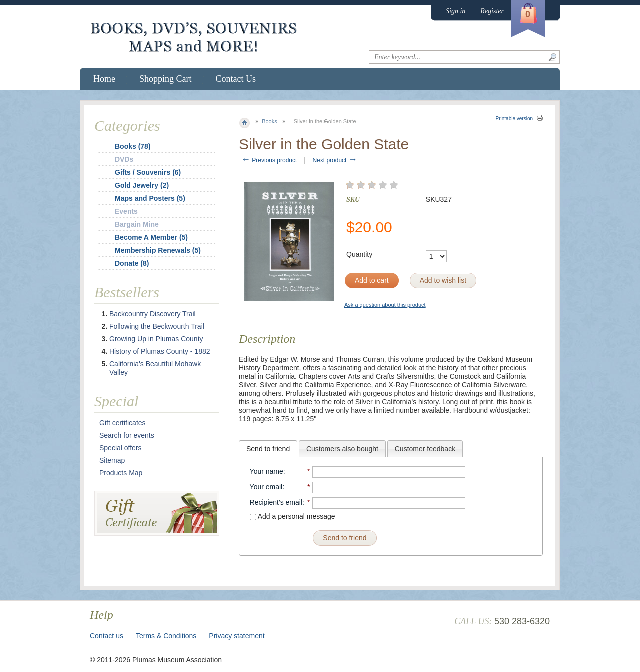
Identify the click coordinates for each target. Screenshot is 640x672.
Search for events (127, 435)
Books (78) (133, 146)
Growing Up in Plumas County (156, 339)
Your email (266, 487)
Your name (267, 471)
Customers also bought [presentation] (342, 449)
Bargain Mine (137, 224)
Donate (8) (132, 263)
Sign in (456, 11)
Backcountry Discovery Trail (153, 314)
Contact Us (236, 79)
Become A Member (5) (151, 237)
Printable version (514, 118)
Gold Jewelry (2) (142, 185)
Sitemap (112, 460)
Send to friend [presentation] (268, 449)
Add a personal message (293, 516)
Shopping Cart (166, 79)
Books (270, 121)
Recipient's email (276, 502)
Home (104, 79)
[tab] (268, 449)
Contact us (107, 636)
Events (126, 211)
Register (492, 11)
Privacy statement (237, 636)
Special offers (121, 448)
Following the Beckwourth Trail (157, 326)
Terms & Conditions (166, 636)
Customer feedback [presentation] (425, 449)
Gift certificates (123, 423)
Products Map (121, 473)
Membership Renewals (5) (158, 250)
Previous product (269, 160)
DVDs (124, 159)
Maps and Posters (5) (150, 198)
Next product (335, 160)
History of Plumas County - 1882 (160, 351)
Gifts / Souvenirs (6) (148, 172)
